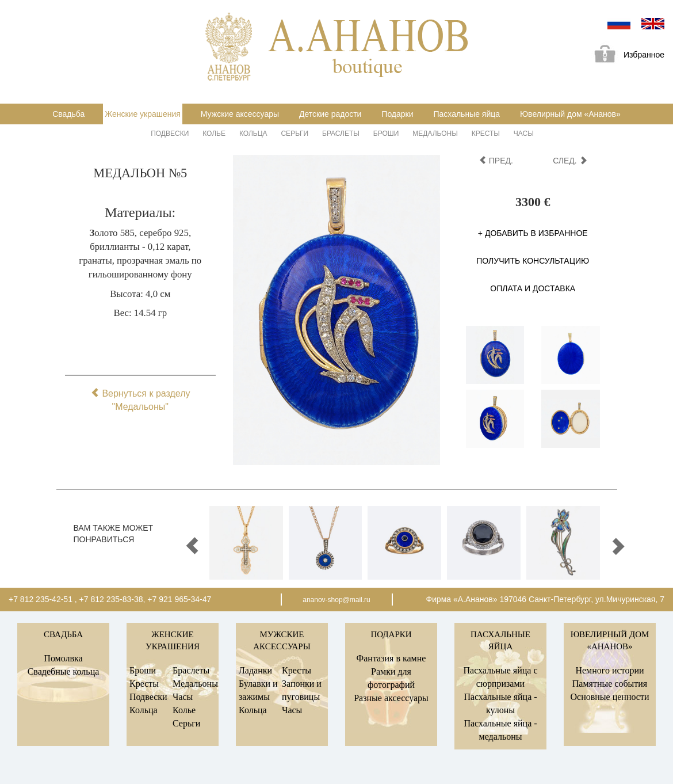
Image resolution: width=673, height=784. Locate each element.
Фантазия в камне (391, 658)
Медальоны (435, 134)
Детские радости (330, 114)
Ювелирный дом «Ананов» (570, 114)
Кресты (486, 134)
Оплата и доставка (533, 288)
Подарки (397, 114)
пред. (496, 161)
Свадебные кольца (64, 671)
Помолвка (63, 658)
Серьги (295, 134)
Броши (386, 134)
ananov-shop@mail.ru (336, 600)
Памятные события (610, 684)
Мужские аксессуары (240, 114)
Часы (524, 134)
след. (570, 161)
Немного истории (609, 670)
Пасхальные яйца (466, 114)
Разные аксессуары (391, 698)
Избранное (625, 56)
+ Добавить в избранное (533, 233)
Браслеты (341, 134)
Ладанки (255, 670)
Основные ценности (609, 697)
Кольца (253, 134)
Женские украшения (143, 114)
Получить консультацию (533, 261)
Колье (214, 134)
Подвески (170, 134)
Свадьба (68, 114)
